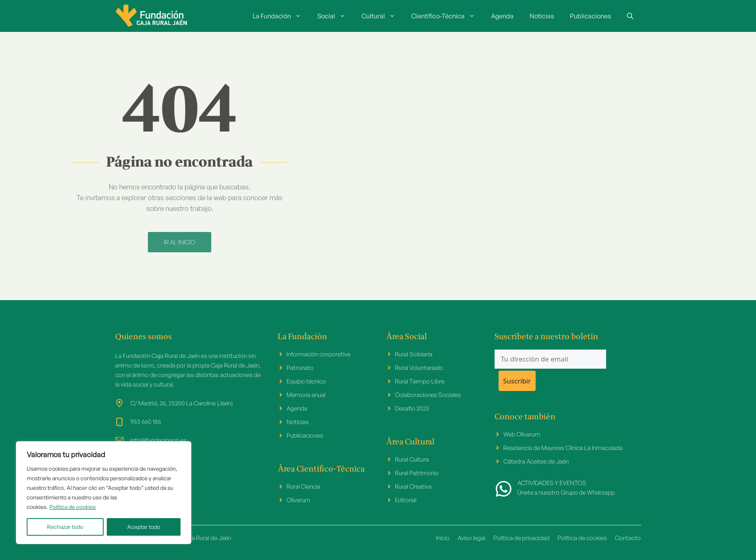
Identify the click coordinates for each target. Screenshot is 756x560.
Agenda (502, 16)
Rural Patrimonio (417, 473)
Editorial (406, 500)
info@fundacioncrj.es (158, 440)
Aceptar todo (144, 527)
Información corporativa (318, 354)
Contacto (628, 538)
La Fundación (281, 16)
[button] (630, 16)
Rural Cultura (412, 459)
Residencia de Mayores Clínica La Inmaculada (563, 448)
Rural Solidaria (414, 354)
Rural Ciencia (303, 486)
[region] (104, 493)
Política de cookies (73, 507)
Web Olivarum (522, 434)
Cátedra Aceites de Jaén (536, 461)
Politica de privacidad (521, 538)
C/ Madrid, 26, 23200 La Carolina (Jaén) (182, 403)
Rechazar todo (65, 527)
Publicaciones (590, 16)
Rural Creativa (413, 486)
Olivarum (298, 500)
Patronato (300, 368)
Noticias (542, 16)
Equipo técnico (306, 381)
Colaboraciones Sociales (428, 395)
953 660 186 (146, 421)
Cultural (382, 16)
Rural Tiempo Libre (420, 381)
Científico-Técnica (447, 16)
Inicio (443, 538)
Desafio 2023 (412, 408)
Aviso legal (471, 538)
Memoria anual (306, 395)
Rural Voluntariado (419, 368)
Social (335, 16)
